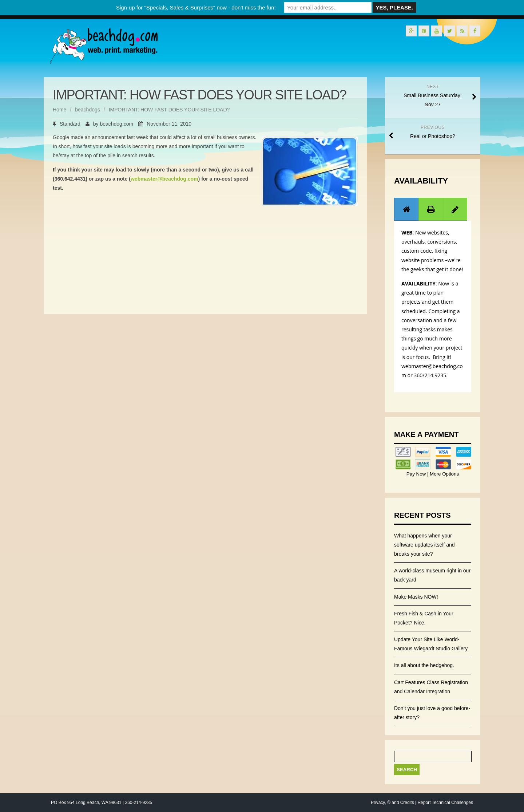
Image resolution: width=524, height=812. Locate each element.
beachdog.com (116, 124)
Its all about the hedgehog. (424, 665)
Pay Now (417, 474)
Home (59, 110)
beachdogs (88, 110)
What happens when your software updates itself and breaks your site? (424, 545)
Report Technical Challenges (445, 803)
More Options (444, 474)
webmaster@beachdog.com (164, 179)
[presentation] (406, 209)
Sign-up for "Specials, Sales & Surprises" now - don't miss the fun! (196, 7)
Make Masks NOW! (416, 597)
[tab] (406, 209)
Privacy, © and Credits (392, 803)
